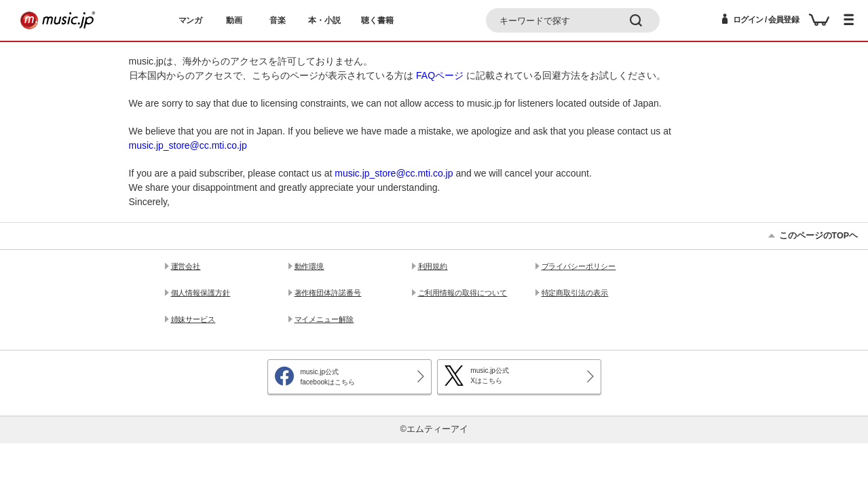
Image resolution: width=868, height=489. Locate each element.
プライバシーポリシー (579, 266)
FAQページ (440, 75)
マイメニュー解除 (324, 319)
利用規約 (433, 266)
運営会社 (186, 266)
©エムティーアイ (434, 429)
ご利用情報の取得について (463, 293)
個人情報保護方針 (201, 293)
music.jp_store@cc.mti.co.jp (188, 145)
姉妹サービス (193, 319)
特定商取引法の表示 (575, 293)
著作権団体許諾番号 (328, 293)
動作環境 (309, 266)
